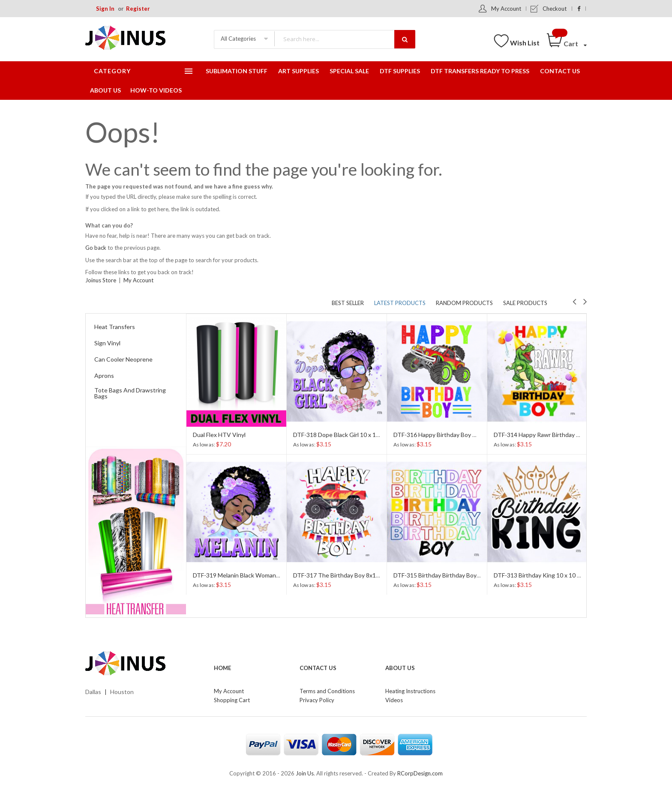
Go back (96, 248)
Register (138, 9)
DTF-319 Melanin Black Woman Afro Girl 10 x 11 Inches (267, 575)
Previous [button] (574, 301)
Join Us (305, 773)
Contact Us (318, 668)
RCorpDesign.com (420, 773)
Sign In (105, 9)
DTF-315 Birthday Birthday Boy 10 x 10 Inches (455, 575)
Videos (394, 700)
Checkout (555, 9)
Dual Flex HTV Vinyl (219, 435)
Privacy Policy (317, 700)
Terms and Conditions (327, 691)
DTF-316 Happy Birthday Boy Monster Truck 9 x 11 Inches (471, 435)
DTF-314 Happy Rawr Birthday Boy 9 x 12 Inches (558, 435)
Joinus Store (101, 280)
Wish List (525, 43)
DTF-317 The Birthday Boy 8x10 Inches (346, 575)
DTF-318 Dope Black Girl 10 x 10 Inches (346, 435)
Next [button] (585, 301)
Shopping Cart (232, 700)
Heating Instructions (410, 691)
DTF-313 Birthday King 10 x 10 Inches (544, 575)
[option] (236, 454)
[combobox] (345, 39)
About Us (400, 668)
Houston (122, 692)
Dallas (93, 692)
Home (222, 668)
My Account (506, 9)
